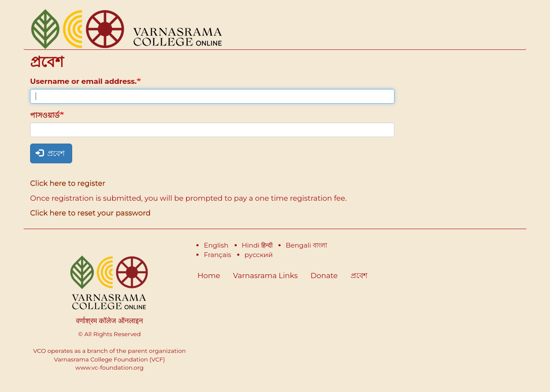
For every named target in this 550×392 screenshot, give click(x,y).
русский (259, 255)
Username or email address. (83, 81)
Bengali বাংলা (306, 245)
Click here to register (68, 183)
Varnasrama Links (265, 276)
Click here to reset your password (90, 213)
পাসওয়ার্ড (45, 115)
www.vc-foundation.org (109, 367)
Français (217, 255)
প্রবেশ (50, 153)
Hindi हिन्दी (257, 245)
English (216, 245)
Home (209, 276)
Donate (324, 276)
